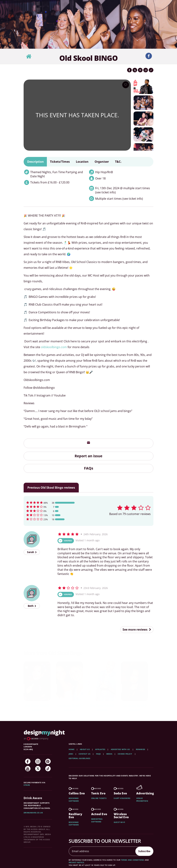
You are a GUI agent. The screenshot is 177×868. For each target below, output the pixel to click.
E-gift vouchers (122, 798)
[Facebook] (28, 761)
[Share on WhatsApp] (146, 70)
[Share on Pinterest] (140, 70)
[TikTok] (48, 769)
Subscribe (144, 851)
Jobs (71, 754)
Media (109, 754)
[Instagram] (38, 761)
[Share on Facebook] (129, 70)
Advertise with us (120, 749)
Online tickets (99, 798)
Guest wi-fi (119, 822)
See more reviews (137, 630)
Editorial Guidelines (79, 758)
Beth (32, 606)
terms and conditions (133, 860)
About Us (85, 749)
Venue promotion (142, 799)
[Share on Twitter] (135, 70)
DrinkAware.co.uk (33, 813)
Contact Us (85, 754)
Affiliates (100, 749)
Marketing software (97, 820)
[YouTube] (28, 769)
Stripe (27, 785)
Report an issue (88, 456)
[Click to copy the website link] (151, 70)
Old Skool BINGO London (37, 708)
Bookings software (74, 799)
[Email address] (102, 851)
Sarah (32, 552)
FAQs (89, 468)
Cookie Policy (125, 754)
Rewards (141, 749)
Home (72, 749)
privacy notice (76, 862)
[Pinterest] (48, 761)
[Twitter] (38, 769)
